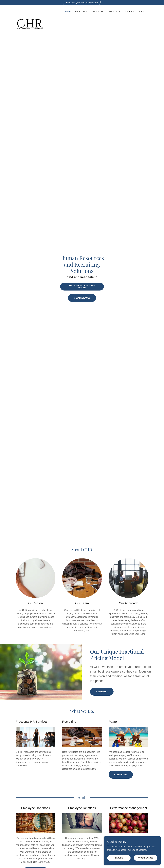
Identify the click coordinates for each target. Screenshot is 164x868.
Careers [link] (130, 12)
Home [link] (68, 12)
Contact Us (121, 775)
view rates (102, 692)
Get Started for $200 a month (82, 287)
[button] (82, 12)
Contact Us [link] (114, 12)
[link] (30, 11)
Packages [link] (98, 12)
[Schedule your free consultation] (82, 3)
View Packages (82, 298)
